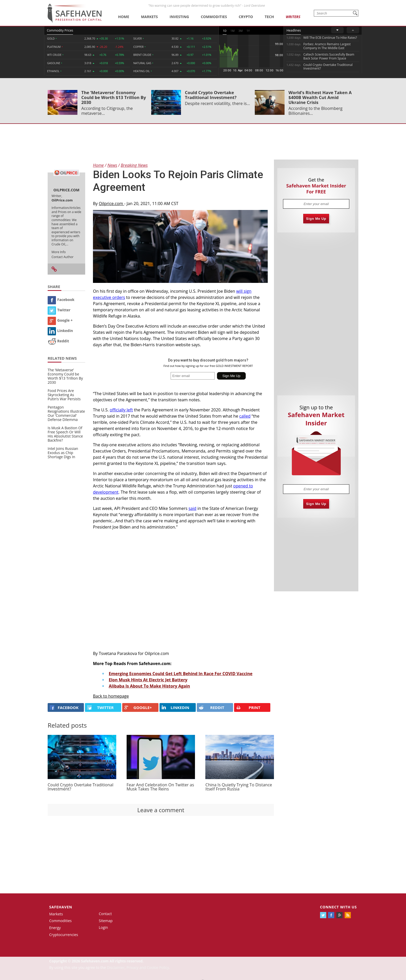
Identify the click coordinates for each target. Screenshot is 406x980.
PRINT (248, 708)
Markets (149, 17)
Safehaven (61, 907)
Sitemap (106, 921)
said (192, 508)
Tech (269, 17)
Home (124, 17)
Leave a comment (161, 810)
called (245, 416)
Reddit (58, 341)
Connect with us (338, 907)
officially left (121, 410)
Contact (105, 914)
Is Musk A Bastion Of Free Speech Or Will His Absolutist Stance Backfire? (65, 434)
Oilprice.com (112, 203)
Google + (60, 320)
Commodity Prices (60, 30)
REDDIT (212, 707)
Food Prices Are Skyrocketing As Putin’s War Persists (64, 395)
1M (233, 31)
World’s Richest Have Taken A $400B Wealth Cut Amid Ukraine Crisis (320, 97)
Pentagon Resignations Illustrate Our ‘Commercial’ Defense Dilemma (66, 413)
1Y (248, 31)
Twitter (59, 310)
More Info (59, 252)
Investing (179, 17)
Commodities (214, 17)
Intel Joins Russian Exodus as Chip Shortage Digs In (63, 453)
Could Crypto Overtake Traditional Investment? (211, 95)
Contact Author (63, 257)
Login (103, 927)
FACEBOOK (64, 707)
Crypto (246, 17)
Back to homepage (111, 696)
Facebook (61, 300)
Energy (55, 928)
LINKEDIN (175, 707)
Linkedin (60, 331)
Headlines (293, 30)
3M (241, 31)
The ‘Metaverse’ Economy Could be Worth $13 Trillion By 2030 (114, 97)
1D (224, 31)
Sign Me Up (316, 219)
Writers (293, 17)
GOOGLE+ (138, 707)
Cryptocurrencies (64, 935)
